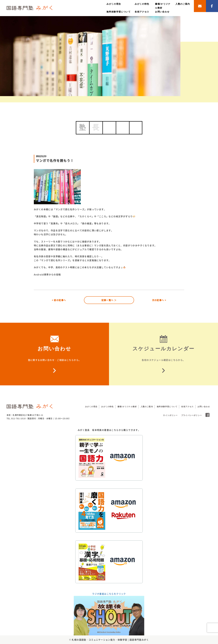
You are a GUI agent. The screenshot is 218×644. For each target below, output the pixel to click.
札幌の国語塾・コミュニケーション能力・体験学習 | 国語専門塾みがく (110, 640)
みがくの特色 (142, 4)
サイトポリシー (170, 415)
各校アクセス (142, 12)
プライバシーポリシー (192, 415)
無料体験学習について (119, 12)
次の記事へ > (159, 300)
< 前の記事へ (59, 300)
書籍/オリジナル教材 (127, 407)
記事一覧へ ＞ (109, 300)
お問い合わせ (162, 12)
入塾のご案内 (183, 4)
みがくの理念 (114, 4)
